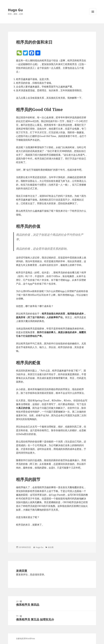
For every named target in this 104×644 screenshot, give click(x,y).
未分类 (51, 547)
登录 (42, 574)
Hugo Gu (15, 10)
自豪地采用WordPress (25, 638)
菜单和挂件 (93, 15)
